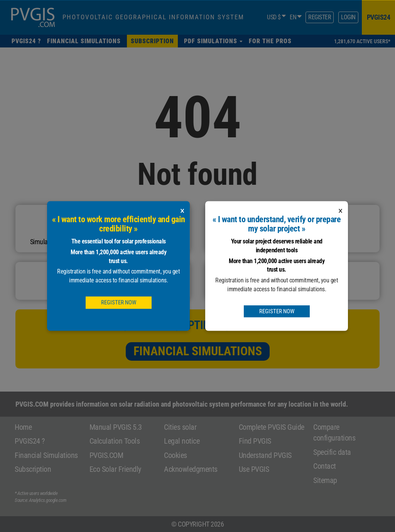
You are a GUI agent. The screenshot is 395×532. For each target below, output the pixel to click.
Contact (325, 466)
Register (320, 17)
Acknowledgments (191, 469)
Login (348, 17)
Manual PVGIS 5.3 (116, 427)
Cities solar (180, 427)
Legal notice (182, 441)
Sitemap (325, 480)
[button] (213, 41)
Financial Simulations (198, 351)
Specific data (332, 452)
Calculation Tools (115, 441)
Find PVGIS (255, 441)
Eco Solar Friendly (115, 469)
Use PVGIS (254, 469)
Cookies (176, 455)
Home (23, 427)
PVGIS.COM (106, 455)
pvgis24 (379, 17)
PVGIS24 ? (30, 441)
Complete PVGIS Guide (272, 427)
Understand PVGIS (265, 455)
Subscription (33, 469)
